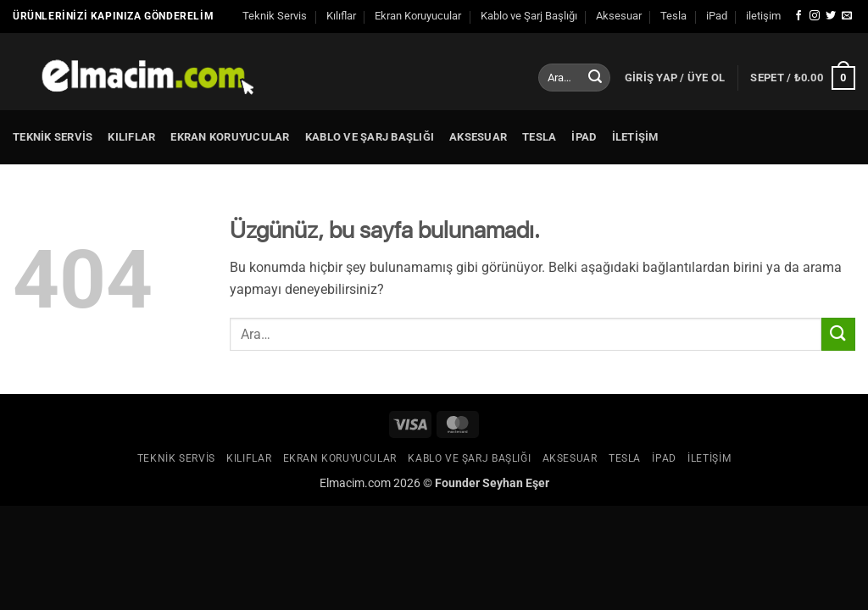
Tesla (673, 16)
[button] (675, 78)
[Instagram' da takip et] (815, 16)
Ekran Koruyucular (418, 16)
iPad (717, 16)
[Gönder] (595, 78)
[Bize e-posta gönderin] (847, 16)
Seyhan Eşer (516, 483)
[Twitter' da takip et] (831, 16)
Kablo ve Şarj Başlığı (529, 16)
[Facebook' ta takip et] (798, 16)
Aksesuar (619, 16)
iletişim (763, 16)
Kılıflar (341, 16)
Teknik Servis (275, 16)
